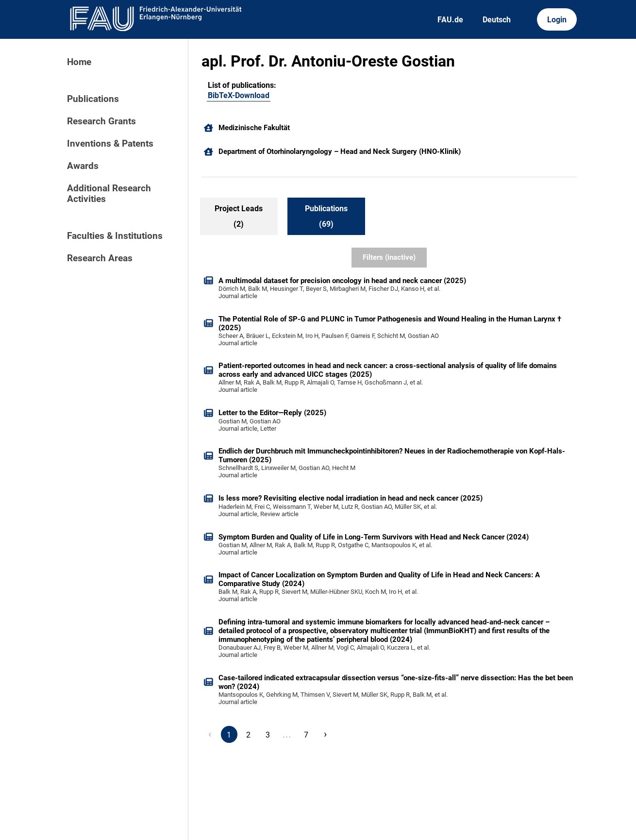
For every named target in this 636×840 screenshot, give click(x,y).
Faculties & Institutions (115, 236)
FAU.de (450, 20)
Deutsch (497, 20)
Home (79, 62)
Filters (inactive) (389, 257)
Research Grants (101, 121)
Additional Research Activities (109, 194)
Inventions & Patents (110, 144)
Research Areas (100, 258)
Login (557, 20)
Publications (93, 99)
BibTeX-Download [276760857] (239, 95)
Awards (83, 166)
